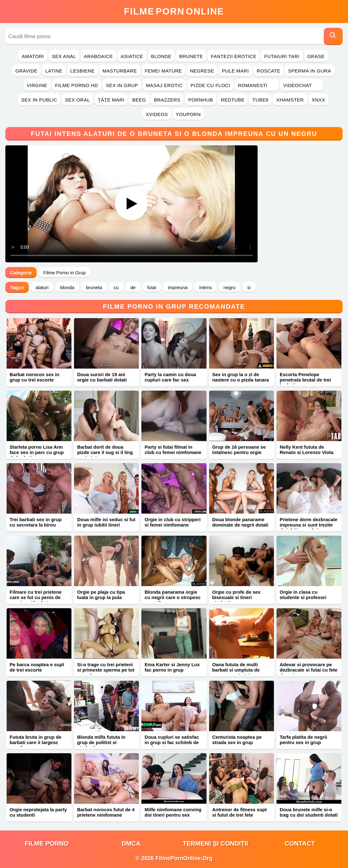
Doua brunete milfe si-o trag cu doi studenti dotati (309, 812)
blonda (67, 287)
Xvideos (157, 114)
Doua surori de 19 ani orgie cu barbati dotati (102, 377)
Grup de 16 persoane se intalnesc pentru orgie (239, 450)
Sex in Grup (122, 85)
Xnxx (319, 100)
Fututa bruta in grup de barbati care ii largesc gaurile (36, 742)
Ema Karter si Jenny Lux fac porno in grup (172, 667)
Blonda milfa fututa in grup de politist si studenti (101, 742)
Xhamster (290, 100)
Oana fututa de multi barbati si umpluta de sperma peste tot (236, 670)
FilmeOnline (174, 11)
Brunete (191, 56)
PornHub (201, 100)
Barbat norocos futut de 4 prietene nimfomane (106, 812)
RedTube (233, 100)
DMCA (131, 843)
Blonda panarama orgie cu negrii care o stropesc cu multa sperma (173, 597)
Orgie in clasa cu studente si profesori (303, 595)
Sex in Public (39, 100)
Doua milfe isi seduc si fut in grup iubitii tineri (106, 522)
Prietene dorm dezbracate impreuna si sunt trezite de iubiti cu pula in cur (308, 525)
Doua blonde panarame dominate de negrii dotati (240, 522)
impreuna (178, 287)
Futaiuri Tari (282, 56)
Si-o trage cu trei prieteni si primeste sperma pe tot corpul (106, 670)
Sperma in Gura (310, 71)
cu (116, 287)
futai (152, 287)
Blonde (161, 56)
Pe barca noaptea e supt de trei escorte (37, 667)
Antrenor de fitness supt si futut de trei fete (240, 812)
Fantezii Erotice (234, 56)
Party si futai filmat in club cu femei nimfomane (173, 450)
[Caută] (333, 36)
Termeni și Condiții (215, 843)
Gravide (26, 71)
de (133, 287)
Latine (54, 71)
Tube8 (260, 100)
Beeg (139, 100)
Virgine (37, 85)
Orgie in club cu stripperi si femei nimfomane (173, 522)
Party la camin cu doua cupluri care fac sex (170, 377)
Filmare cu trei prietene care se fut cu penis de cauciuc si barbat (36, 597)
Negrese (202, 71)
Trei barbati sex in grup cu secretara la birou (36, 522)
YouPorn (188, 114)
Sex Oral (78, 100)
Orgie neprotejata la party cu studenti (38, 812)
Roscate (268, 71)
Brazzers (167, 100)
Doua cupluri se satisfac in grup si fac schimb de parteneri (172, 742)
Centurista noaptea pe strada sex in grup (237, 740)
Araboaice (98, 56)
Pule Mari (235, 71)
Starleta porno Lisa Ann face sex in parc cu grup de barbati (37, 452)
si (249, 287)
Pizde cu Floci (210, 85)
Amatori (33, 56)
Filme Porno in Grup (65, 273)
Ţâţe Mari (111, 100)
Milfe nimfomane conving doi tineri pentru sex (173, 812)
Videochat (301, 85)
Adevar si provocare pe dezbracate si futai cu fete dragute (308, 670)
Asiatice (132, 56)
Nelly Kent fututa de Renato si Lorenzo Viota (307, 450)
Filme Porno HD (77, 85)
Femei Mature (163, 71)
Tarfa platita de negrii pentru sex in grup (303, 740)
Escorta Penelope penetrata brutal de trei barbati (305, 380)
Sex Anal (64, 56)
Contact (300, 843)
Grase (316, 56)
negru (230, 287)
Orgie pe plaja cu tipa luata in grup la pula (101, 595)
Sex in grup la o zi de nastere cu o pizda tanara (241, 377)
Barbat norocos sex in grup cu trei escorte (35, 377)
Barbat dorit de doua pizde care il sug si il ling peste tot (105, 452)
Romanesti (257, 85)
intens (206, 287)
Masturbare (120, 71)
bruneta (94, 287)
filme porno (47, 843)
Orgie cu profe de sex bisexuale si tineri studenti (236, 597)
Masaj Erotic (164, 85)
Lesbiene (82, 71)
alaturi (42, 287)
